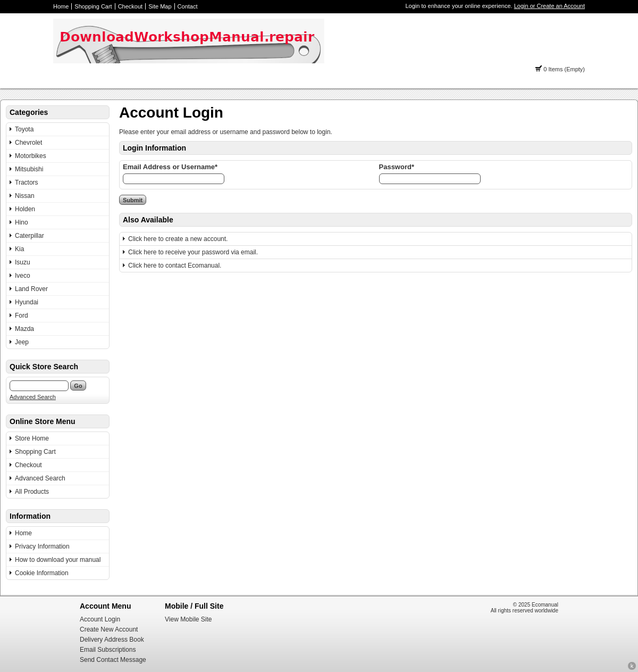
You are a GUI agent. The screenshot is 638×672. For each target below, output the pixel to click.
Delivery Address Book (112, 640)
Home (61, 6)
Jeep (22, 342)
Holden (25, 209)
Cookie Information (42, 573)
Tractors (27, 182)
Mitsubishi (29, 169)
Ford (22, 316)
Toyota (24, 129)
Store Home (32, 438)
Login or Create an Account (549, 6)
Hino (22, 222)
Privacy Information (42, 546)
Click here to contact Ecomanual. (175, 266)
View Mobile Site (188, 619)
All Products (32, 492)
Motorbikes (31, 156)
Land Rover (31, 289)
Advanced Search (33, 397)
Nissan (25, 196)
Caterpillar (30, 236)
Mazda (24, 329)
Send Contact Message (113, 660)
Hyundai (27, 302)
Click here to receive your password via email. (193, 252)
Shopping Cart (93, 6)
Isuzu (23, 262)
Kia (19, 249)
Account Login (100, 619)
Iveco (23, 276)
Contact (188, 6)
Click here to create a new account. (178, 239)
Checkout (130, 6)
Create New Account (109, 629)
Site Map (160, 6)
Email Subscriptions (108, 650)
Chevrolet (28, 143)
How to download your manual (58, 560)
